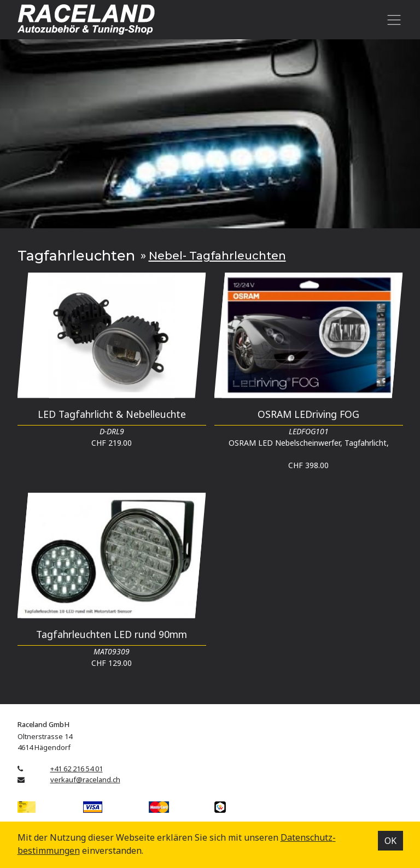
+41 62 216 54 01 (77, 769)
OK (390, 841)
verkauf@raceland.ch (85, 780)
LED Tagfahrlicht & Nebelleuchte (112, 414)
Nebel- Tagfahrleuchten (217, 255)
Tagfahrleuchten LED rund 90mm (112, 634)
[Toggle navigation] (392, 20)
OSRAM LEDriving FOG (308, 414)
